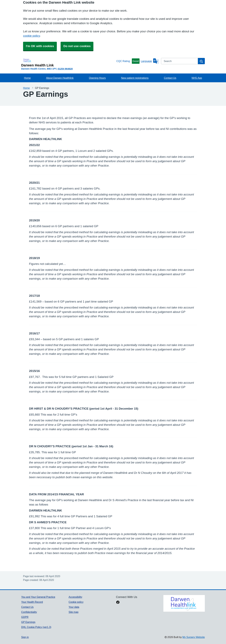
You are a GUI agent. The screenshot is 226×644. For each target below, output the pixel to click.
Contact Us (170, 78)
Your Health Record (32, 602)
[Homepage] (68, 62)
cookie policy (31, 36)
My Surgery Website (194, 637)
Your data (74, 607)
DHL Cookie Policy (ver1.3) (36, 627)
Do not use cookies (77, 46)
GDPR (25, 617)
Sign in (25, 637)
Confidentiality (29, 612)
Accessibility (75, 597)
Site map (74, 612)
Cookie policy (76, 602)
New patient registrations (135, 78)
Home (27, 78)
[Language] (150, 61)
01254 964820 (65, 69)
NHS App (197, 78)
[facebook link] (118, 603)
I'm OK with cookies (40, 46)
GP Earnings (28, 622)
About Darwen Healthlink (60, 78)
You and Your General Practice (38, 597)
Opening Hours (97, 78)
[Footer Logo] (184, 603)
